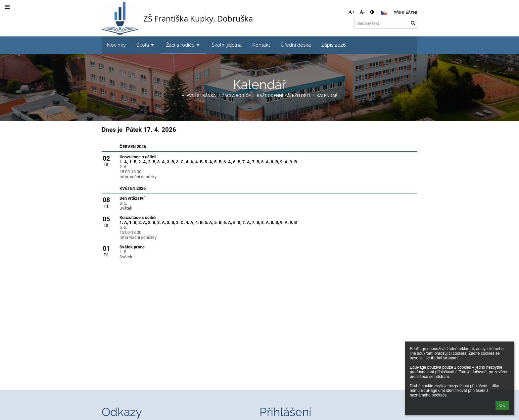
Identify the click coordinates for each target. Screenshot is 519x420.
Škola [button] (146, 45)
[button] (384, 13)
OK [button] (502, 405)
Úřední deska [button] (296, 45)
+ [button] (351, 12)
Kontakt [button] (261, 45)
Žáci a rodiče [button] (183, 45)
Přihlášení (405, 13)
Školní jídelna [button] (227, 45)
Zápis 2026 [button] (334, 45)
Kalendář (327, 96)
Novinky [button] (116, 45)
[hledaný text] (386, 23)
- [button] (362, 12)
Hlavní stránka (199, 96)
